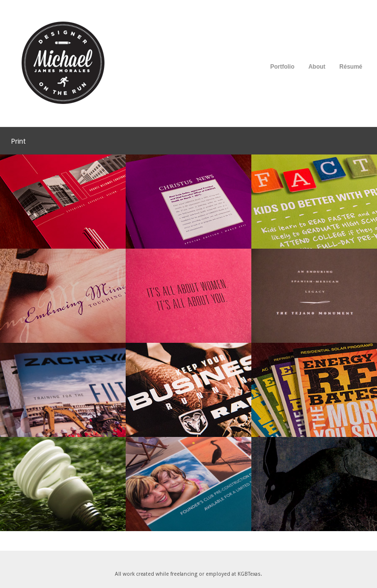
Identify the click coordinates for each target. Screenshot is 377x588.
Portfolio (282, 67)
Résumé (351, 67)
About (317, 67)
